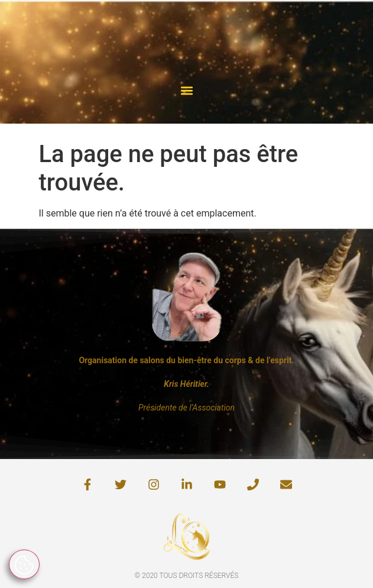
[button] (186, 90)
